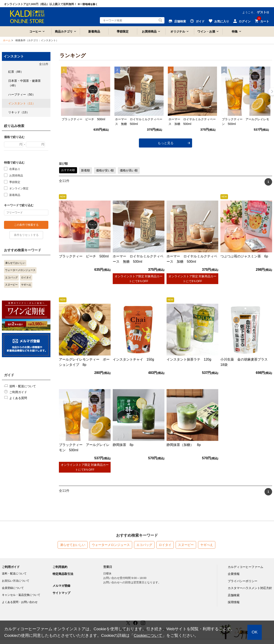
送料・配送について (23, 386)
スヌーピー (11, 285)
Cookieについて (148, 635)
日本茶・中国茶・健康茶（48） (24, 83)
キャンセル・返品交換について (21, 595)
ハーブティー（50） (22, 94)
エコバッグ (11, 278)
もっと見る (166, 143)
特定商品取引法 (63, 574)
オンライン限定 (19, 188)
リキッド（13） (19, 112)
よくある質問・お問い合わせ (20, 602)
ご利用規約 (60, 567)
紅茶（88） (16, 72)
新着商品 (94, 31)
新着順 (85, 170)
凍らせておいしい (15, 263)
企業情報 (234, 574)
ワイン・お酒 (206, 31)
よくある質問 (18, 398)
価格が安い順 (105, 170)
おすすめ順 (68, 170)
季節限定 (123, 31)
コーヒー (35, 31)
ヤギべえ (26, 285)
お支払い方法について (16, 581)
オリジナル (178, 31)
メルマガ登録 (61, 586)
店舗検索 (234, 595)
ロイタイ (26, 278)
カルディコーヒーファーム (246, 567)
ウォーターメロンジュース (20, 270)
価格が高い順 (129, 170)
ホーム (7, 40)
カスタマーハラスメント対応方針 (250, 588)
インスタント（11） (22, 103)
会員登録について (13, 588)
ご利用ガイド (18, 392)
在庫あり (15, 169)
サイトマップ (61, 593)
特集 (235, 31)
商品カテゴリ (64, 31)
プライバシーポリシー (243, 581)
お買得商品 (149, 31)
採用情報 (234, 602)
